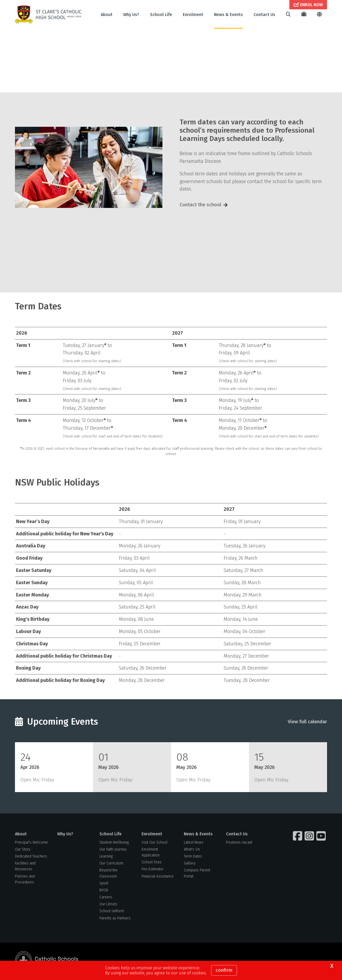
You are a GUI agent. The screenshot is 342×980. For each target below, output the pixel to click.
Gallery (190, 864)
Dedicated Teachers (31, 857)
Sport (104, 884)
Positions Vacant (239, 843)
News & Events (228, 15)
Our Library (108, 905)
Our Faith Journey (113, 850)
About (107, 15)
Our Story (23, 850)
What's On (192, 850)
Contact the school (200, 206)
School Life (161, 15)
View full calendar (307, 722)
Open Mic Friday (37, 780)
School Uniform (112, 912)
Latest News (194, 843)
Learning (106, 857)
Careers (106, 898)
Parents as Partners (115, 919)
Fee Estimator (153, 870)
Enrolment (193, 15)
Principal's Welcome (31, 843)
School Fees (152, 863)
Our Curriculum (111, 864)
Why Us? (131, 15)
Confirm (224, 970)
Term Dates (193, 857)
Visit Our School (155, 843)
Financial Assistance (158, 877)
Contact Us (264, 15)
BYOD (104, 891)
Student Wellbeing (114, 843)
